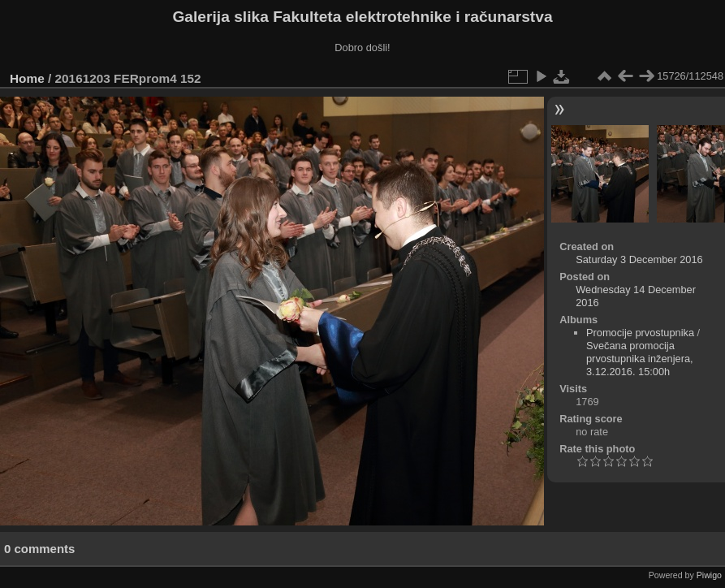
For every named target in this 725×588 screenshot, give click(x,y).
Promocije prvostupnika (640, 333)
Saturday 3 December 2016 (639, 259)
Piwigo (709, 575)
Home (27, 78)
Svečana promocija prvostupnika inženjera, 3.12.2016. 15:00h (640, 359)
